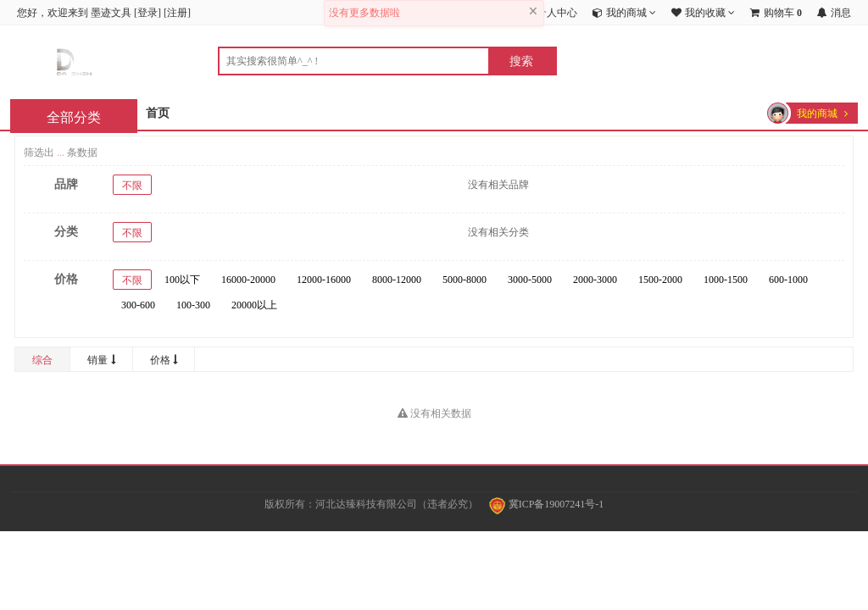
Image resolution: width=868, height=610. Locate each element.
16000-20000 (248, 280)
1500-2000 (660, 280)
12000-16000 (324, 280)
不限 (132, 186)
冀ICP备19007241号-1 (547, 504)
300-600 (138, 305)
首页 (158, 113)
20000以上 (254, 305)
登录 (147, 13)
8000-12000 (397, 280)
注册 (177, 13)
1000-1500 (726, 280)
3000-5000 (530, 280)
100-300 (193, 305)
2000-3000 (595, 280)
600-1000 (788, 280)
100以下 (182, 280)
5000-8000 (465, 280)
